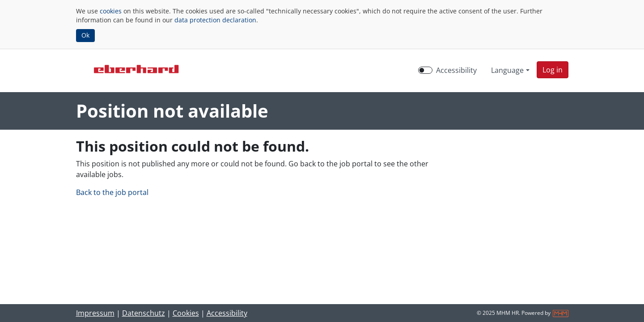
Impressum (95, 313)
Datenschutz (144, 313)
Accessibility (227, 313)
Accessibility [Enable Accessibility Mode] (456, 70)
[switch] (425, 70)
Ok (85, 35)
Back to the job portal (112, 192)
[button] (553, 70)
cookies (111, 11)
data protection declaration (215, 20)
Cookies (186, 313)
